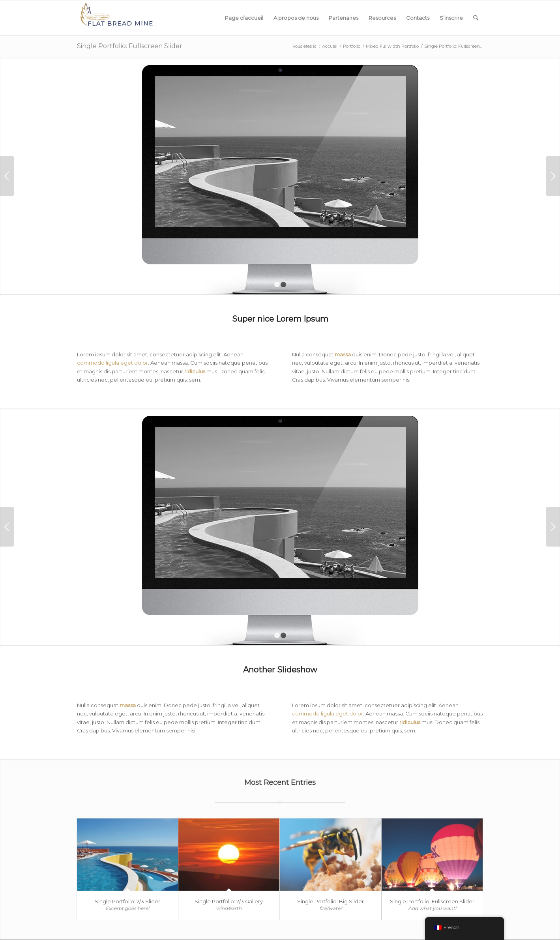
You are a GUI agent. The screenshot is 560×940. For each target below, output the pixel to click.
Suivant (553, 176)
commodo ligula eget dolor (112, 363)
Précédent (7, 176)
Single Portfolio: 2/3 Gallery (229, 901)
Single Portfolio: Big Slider (331, 901)
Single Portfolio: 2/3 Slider (127, 901)
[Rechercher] (476, 18)
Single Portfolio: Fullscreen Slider (130, 46)
